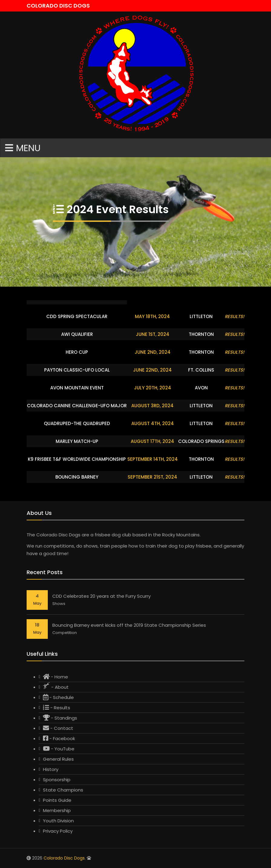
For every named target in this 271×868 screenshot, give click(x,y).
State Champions (63, 790)
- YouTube (59, 749)
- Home (56, 677)
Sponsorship (57, 780)
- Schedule (58, 697)
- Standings (60, 718)
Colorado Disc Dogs (64, 858)
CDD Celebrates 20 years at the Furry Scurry (101, 596)
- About (56, 686)
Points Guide (57, 800)
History (51, 769)
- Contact (58, 728)
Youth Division (58, 821)
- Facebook (59, 738)
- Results (57, 708)
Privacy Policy (58, 831)
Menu (23, 148)
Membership (57, 810)
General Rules (58, 759)
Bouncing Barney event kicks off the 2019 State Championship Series (129, 625)
